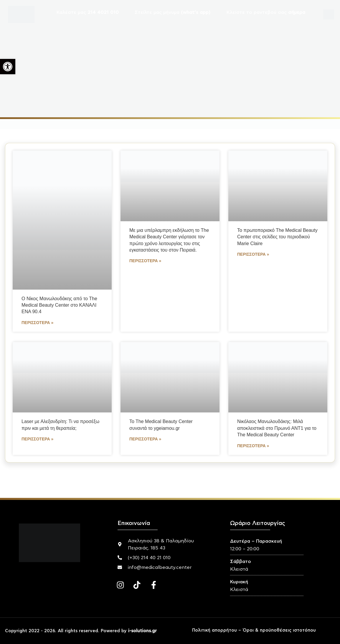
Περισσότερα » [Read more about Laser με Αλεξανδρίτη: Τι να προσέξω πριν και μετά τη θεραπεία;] (37, 439)
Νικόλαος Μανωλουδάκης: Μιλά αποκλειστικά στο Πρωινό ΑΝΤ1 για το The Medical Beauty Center (277, 428)
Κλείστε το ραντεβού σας (266, 12)
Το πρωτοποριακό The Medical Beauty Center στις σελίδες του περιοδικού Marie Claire (277, 237)
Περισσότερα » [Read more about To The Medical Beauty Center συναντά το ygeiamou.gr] (145, 439)
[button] (8, 67)
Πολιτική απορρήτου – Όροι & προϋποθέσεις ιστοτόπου (254, 630)
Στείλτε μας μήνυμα (173, 12)
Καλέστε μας (88, 12)
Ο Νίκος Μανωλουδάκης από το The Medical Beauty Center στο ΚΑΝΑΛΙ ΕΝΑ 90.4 (59, 305)
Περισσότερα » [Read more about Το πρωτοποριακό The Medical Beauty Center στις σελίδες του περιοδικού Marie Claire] (253, 254)
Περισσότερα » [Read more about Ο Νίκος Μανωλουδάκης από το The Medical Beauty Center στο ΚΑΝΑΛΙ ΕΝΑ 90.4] (37, 323)
